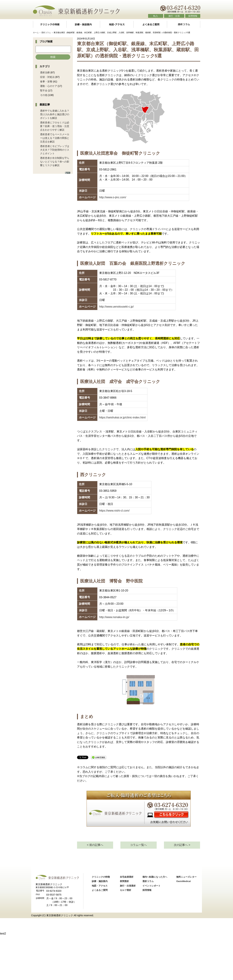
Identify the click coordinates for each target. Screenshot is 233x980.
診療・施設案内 (83, 24)
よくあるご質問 (150, 24)
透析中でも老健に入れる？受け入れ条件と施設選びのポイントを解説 (55, 114)
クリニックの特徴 (50, 24)
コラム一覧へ (138, 890)
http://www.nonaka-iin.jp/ (114, 617)
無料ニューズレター (186, 922)
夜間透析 (124, 926)
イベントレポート (151, 931)
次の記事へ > (182, 890)
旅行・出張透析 (128, 931)
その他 (44, 95)
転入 (156, 16)
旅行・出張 (174, 16)
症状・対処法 (47, 77)
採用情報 (193, 16)
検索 (53, 57)
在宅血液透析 (127, 922)
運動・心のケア (49, 86)
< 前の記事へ (95, 890)
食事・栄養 (46, 81)
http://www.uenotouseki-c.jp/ (116, 307)
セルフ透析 (126, 935)
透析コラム (184, 24)
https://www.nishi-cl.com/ (114, 511)
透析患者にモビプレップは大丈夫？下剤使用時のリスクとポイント (55, 150)
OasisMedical (183, 926)
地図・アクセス (117, 24)
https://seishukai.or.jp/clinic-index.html (122, 417)
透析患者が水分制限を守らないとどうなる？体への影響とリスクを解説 (55, 162)
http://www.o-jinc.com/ (113, 197)
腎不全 (44, 91)
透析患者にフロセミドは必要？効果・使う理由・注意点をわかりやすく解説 (55, 126)
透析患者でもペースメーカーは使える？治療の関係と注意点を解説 (55, 138)
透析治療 (45, 72)
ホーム (36, 32)
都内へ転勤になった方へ (155, 922)
